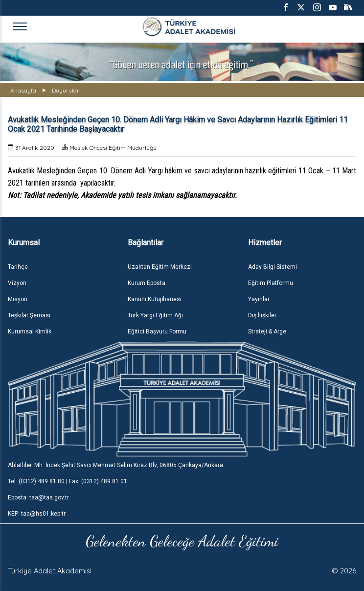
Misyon (18, 299)
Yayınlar (259, 299)
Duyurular (66, 90)
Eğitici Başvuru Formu (157, 331)
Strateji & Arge (267, 331)
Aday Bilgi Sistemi (273, 267)
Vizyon (17, 283)
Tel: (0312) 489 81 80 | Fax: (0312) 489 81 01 (68, 481)
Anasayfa (23, 90)
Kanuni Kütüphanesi (155, 299)
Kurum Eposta (147, 283)
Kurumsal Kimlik (30, 331)
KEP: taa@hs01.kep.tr (37, 514)
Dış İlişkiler (262, 315)
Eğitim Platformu (271, 283)
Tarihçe (18, 267)
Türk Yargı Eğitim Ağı (155, 315)
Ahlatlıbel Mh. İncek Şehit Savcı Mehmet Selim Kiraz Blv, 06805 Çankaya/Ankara (115, 465)
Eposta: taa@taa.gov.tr (38, 497)
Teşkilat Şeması (29, 315)
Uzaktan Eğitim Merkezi (160, 267)
